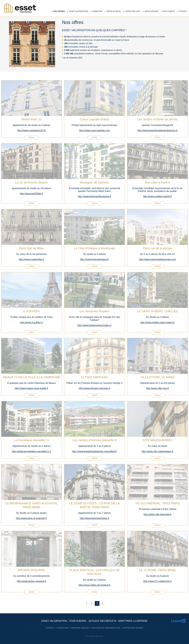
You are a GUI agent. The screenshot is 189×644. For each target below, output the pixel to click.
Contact (183, 11)
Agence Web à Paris (97, 636)
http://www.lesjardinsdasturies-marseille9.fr (94, 451)
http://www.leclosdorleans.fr (95, 259)
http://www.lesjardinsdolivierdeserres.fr (157, 130)
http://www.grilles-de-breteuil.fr (94, 585)
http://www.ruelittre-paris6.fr (157, 196)
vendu (31, 137)
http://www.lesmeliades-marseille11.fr (31, 451)
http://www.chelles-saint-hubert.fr (158, 323)
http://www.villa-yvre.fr (158, 388)
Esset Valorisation (78, 11)
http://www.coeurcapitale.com (94, 130)
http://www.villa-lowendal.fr (157, 514)
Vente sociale (152, 11)
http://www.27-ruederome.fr (157, 581)
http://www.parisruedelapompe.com (158, 259)
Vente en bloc (114, 11)
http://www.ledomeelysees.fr (94, 518)
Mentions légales (80, 628)
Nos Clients (169, 11)
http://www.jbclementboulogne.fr (95, 196)
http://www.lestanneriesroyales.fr (94, 325)
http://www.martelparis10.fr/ (31, 130)
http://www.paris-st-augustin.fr (32, 518)
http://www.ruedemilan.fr (32, 259)
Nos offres (59, 11)
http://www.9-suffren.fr (32, 323)
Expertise (98, 11)
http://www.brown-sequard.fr (32, 581)
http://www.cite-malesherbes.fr (157, 451)
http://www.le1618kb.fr (32, 194)
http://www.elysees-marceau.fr (94, 388)
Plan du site (63, 628)
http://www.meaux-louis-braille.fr (32, 388)
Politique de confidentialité (106, 628)
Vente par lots (133, 11)
